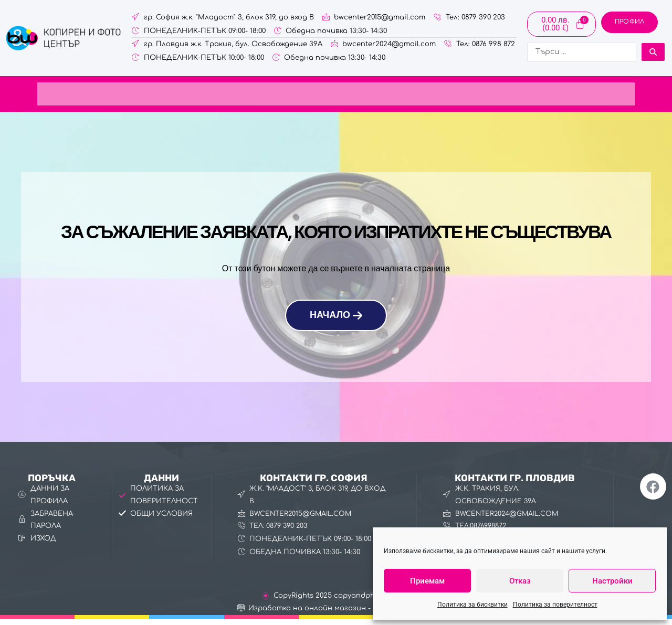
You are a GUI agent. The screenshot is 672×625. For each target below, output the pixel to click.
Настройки (612, 581)
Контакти (643, 95)
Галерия (554, 95)
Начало (22, 95)
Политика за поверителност (555, 605)
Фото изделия (488, 95)
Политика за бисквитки (472, 605)
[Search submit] (653, 52)
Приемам (427, 581)
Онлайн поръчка (87, 95)
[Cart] (561, 24)
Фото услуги (265, 95)
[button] (178, 96)
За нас (595, 95)
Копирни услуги (178, 95)
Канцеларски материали (374, 95)
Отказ (520, 581)
